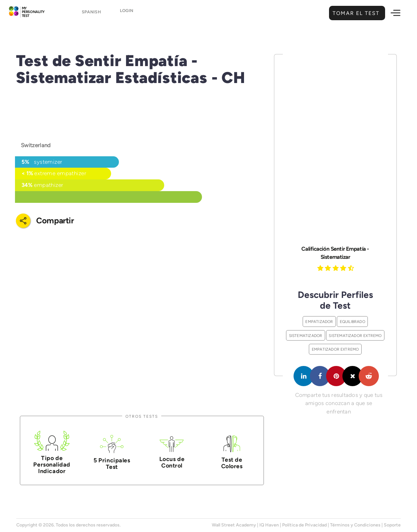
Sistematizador (306, 336)
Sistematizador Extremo (355, 336)
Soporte (392, 525)
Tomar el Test (355, 13)
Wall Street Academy (234, 525)
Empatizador (319, 322)
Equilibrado (352, 322)
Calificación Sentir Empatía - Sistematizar (335, 253)
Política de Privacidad (304, 525)
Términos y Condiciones (355, 525)
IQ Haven (269, 525)
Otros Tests (142, 416)
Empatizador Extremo (335, 349)
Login (127, 14)
